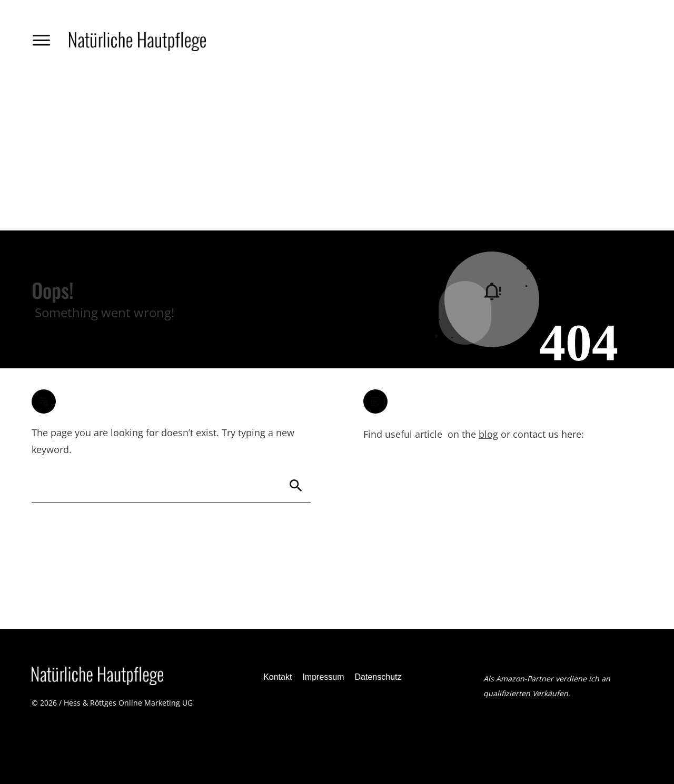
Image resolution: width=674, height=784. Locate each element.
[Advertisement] (337, 152)
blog (488, 434)
